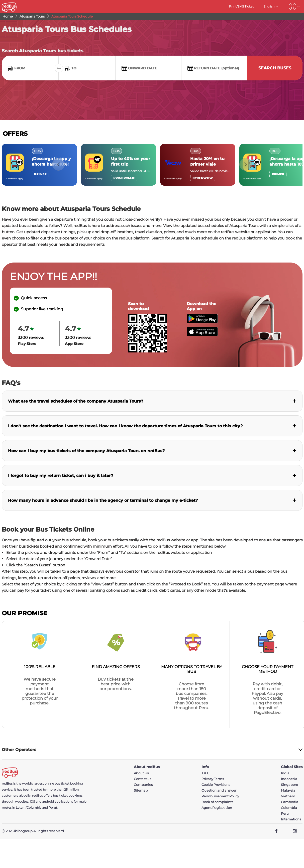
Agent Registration (217, 808)
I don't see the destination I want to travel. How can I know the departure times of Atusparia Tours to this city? (125, 426)
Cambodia (290, 802)
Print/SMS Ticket (241, 6)
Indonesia (289, 779)
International (292, 819)
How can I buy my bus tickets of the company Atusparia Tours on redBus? (86, 451)
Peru (285, 814)
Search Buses (275, 68)
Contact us (142, 779)
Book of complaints (217, 802)
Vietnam (288, 796)
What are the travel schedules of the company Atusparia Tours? (76, 401)
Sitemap (141, 790)
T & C (205, 773)
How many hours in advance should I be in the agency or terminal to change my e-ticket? (103, 500)
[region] (152, 165)
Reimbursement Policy (220, 796)
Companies (143, 785)
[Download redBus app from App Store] (202, 335)
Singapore (289, 785)
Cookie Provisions (216, 785)
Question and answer (219, 790)
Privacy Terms (213, 779)
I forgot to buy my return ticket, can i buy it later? (61, 476)
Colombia (289, 808)
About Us (141, 773)
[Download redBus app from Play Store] (202, 322)
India (285, 773)
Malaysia (288, 790)
